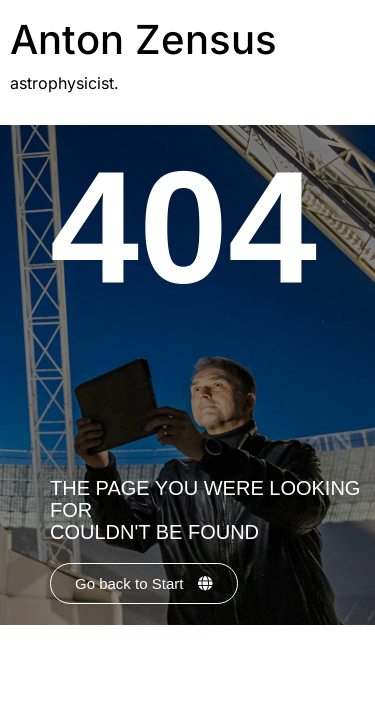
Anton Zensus (143, 39)
